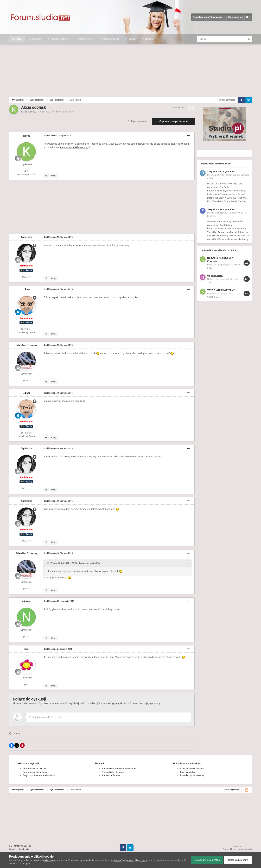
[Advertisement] (131, 69)
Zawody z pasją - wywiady (193, 775)
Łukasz (26, 289)
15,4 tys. (26, 329)
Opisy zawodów (188, 772)
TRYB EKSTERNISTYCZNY (221, 290)
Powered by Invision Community (237, 849)
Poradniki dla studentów (113, 772)
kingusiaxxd (213, 294)
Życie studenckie (65, 112)
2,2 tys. (26, 277)
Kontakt (13, 849)
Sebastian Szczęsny (26, 345)
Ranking (149, 39)
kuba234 (212, 265)
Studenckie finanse (111, 775)
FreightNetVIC (220, 213)
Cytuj (54, 176)
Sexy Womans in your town (221, 171)
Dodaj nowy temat (137, 121)
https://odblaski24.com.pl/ (74, 148)
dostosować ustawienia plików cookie (129, 860)
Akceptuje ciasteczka (207, 860)
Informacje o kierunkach (35, 772)
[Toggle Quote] (48, 563)
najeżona (26, 601)
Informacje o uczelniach (35, 769)
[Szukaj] (214, 39)
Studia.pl (36, 39)
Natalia (211, 279)
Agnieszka (26, 237)
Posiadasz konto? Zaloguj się (209, 17)
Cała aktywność (111, 39)
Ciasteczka (24, 849)
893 (26, 380)
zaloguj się (113, 703)
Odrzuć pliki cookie (238, 860)
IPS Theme (14, 846)
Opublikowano (57, 136)
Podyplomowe (86, 39)
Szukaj (132, 39)
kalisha (31, 112)
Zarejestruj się (235, 17)
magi (26, 649)
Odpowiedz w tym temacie (173, 121)
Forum (19, 39)
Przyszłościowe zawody (192, 769)
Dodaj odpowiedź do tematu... (46, 717)
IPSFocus (26, 846)
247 (26, 637)
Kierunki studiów (59, 39)
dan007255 (219, 175)
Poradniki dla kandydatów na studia (119, 769)
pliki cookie (50, 860)
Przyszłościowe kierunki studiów (39, 775)
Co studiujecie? (215, 276)
